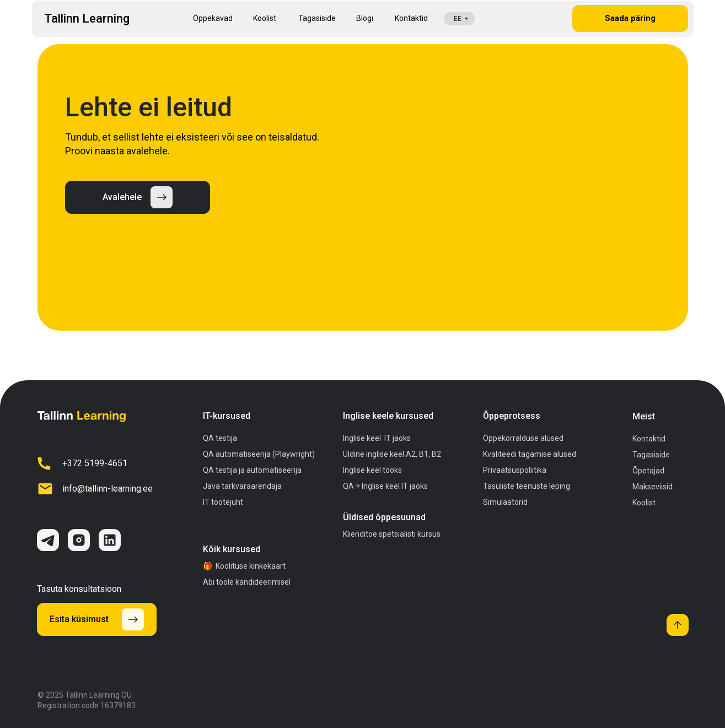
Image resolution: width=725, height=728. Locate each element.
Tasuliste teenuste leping (527, 486)
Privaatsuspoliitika (515, 470)
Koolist (644, 503)
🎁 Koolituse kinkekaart (244, 566)
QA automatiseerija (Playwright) (259, 454)
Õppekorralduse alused (523, 438)
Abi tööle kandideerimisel (247, 582)
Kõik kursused (232, 549)
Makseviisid (653, 487)
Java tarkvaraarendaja (242, 486)
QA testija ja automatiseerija (252, 470)
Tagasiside (651, 455)
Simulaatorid (505, 502)
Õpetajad (648, 471)
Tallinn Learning (87, 18)
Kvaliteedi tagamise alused (530, 454)
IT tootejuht (223, 502)
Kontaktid (649, 439)
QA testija (220, 438)
